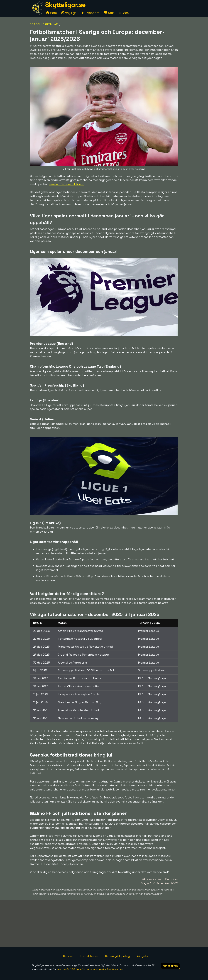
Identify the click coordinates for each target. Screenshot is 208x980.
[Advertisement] (104, 924)
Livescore (90, 13)
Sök (109, 13)
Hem (51, 13)
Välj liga (69, 13)
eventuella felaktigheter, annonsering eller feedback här (89, 969)
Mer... (124, 13)
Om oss (68, 956)
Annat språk (170, 966)
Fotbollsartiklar (44, 24)
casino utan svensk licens (67, 184)
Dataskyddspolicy (117, 956)
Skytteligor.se (65, 5)
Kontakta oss (89, 956)
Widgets (142, 956)
